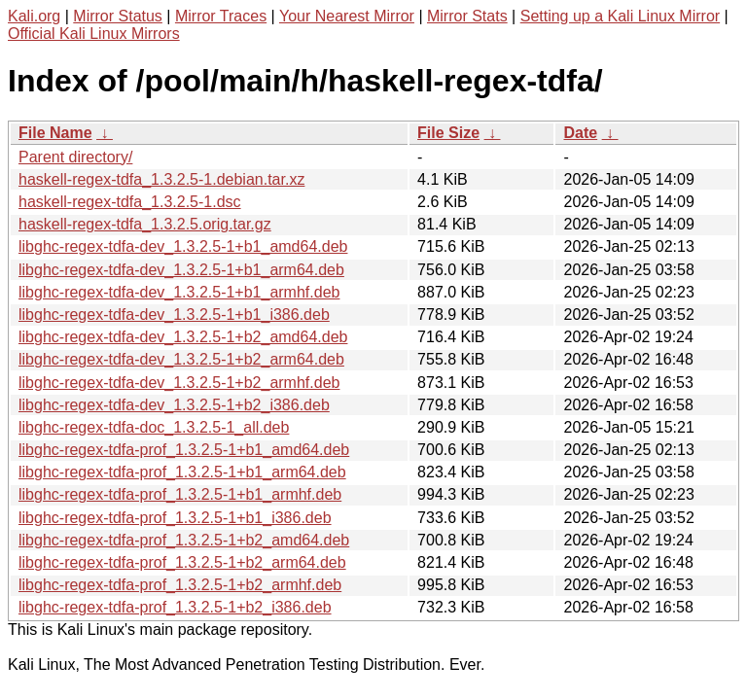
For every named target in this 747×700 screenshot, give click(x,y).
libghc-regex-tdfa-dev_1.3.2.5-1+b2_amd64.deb (183, 337)
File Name (55, 133)
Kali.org (34, 16)
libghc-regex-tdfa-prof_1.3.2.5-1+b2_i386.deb (175, 607)
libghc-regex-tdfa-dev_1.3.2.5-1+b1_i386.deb (174, 315)
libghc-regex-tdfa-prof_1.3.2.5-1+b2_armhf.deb (180, 585)
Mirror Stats (467, 16)
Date (580, 133)
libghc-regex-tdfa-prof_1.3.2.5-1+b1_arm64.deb (182, 472)
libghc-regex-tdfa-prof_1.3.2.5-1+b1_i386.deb (175, 518)
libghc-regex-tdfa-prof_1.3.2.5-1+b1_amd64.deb (184, 450)
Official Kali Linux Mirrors (94, 34)
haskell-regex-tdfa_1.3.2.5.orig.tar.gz (145, 224)
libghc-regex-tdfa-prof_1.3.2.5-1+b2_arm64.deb (182, 562)
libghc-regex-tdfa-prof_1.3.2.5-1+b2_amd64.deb (184, 540)
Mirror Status (118, 16)
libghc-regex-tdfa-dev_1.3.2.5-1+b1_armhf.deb (179, 292)
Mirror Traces (221, 16)
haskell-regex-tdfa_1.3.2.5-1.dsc (130, 202)
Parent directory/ (75, 157)
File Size (448, 133)
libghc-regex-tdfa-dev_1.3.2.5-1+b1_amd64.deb (183, 246)
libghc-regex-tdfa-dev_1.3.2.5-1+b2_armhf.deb (179, 383)
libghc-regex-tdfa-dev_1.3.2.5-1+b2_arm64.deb (181, 359)
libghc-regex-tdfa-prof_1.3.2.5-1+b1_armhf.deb (180, 494)
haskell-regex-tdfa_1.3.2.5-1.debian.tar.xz (161, 179)
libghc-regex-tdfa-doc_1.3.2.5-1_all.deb (154, 427)
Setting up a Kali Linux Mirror (620, 16)
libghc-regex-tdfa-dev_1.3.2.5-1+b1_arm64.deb (181, 270)
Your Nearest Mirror (347, 16)
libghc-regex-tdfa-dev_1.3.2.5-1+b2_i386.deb (174, 405)
